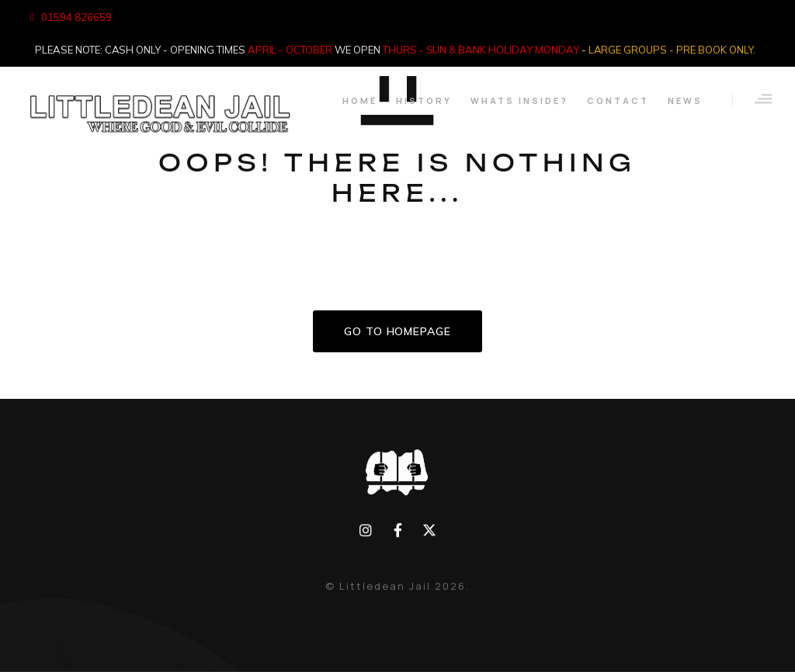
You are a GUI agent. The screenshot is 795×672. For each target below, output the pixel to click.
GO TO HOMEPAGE (397, 331)
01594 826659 (76, 17)
